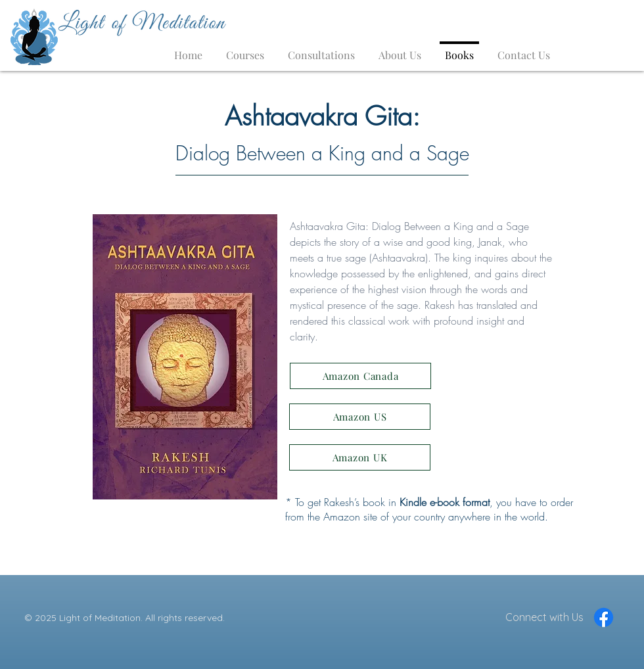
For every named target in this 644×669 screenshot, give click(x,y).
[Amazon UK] (360, 457)
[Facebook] (604, 617)
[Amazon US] (360, 417)
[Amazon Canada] (360, 376)
